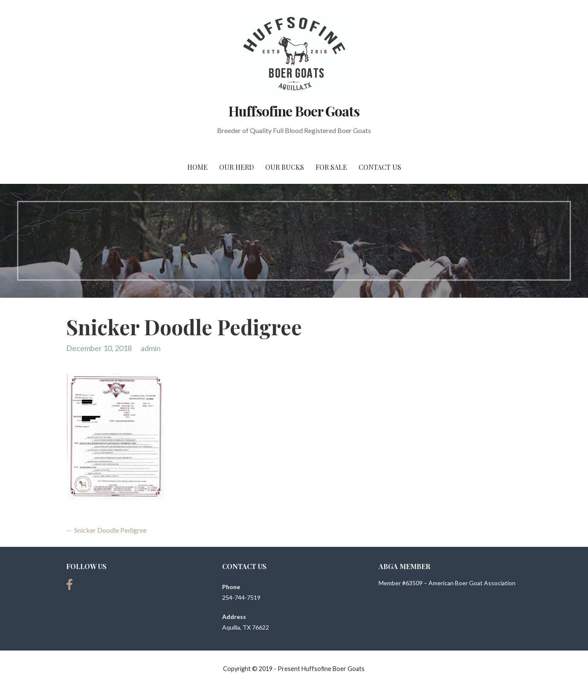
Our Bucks (285, 167)
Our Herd (236, 167)
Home (197, 167)
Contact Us (380, 167)
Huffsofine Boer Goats (294, 111)
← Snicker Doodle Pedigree (106, 530)
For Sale (331, 167)
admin (151, 348)
